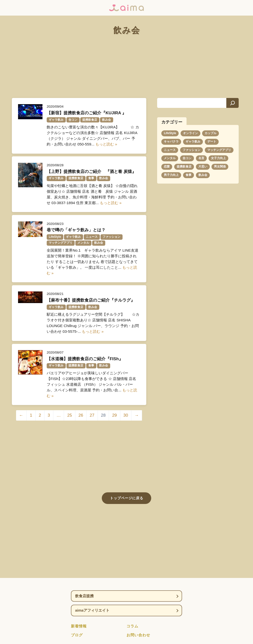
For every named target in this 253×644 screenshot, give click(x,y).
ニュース (170, 150)
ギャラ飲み (193, 142)
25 (70, 415)
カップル (211, 133)
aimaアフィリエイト (92, 610)
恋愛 (167, 167)
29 (115, 415)
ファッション (191, 150)
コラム (132, 626)
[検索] (233, 103)
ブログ (77, 635)
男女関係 (220, 167)
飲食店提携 (84, 596)
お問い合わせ (138, 635)
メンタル (170, 158)
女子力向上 (218, 158)
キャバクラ (171, 142)
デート (212, 142)
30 (126, 415)
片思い (203, 167)
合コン (187, 158)
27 (92, 415)
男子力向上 (171, 175)
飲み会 (203, 175)
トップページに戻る (127, 498)
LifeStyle (170, 133)
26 (81, 415)
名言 (201, 158)
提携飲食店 (184, 167)
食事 (189, 175)
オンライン (190, 133)
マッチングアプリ (219, 150)
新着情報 (79, 626)
